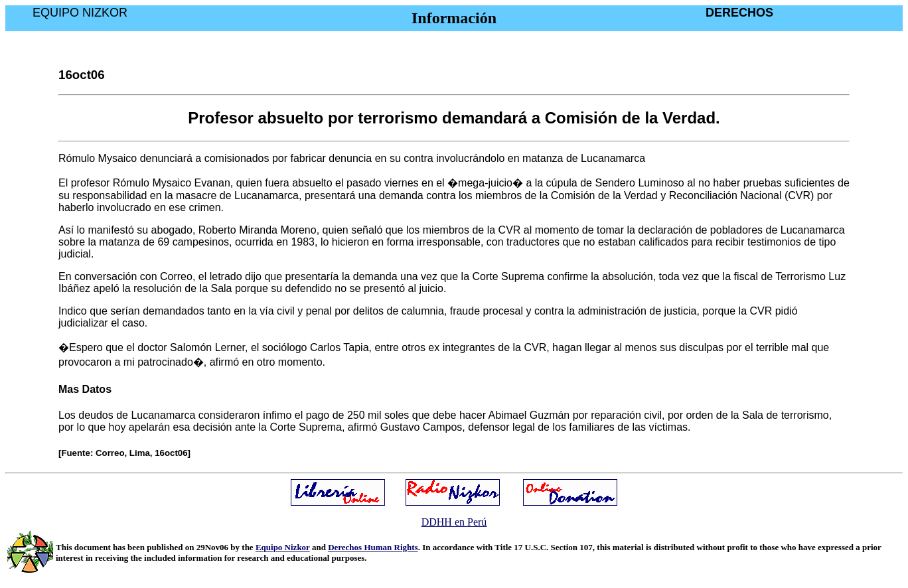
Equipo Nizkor (283, 547)
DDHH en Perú (454, 522)
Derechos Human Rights (373, 547)
